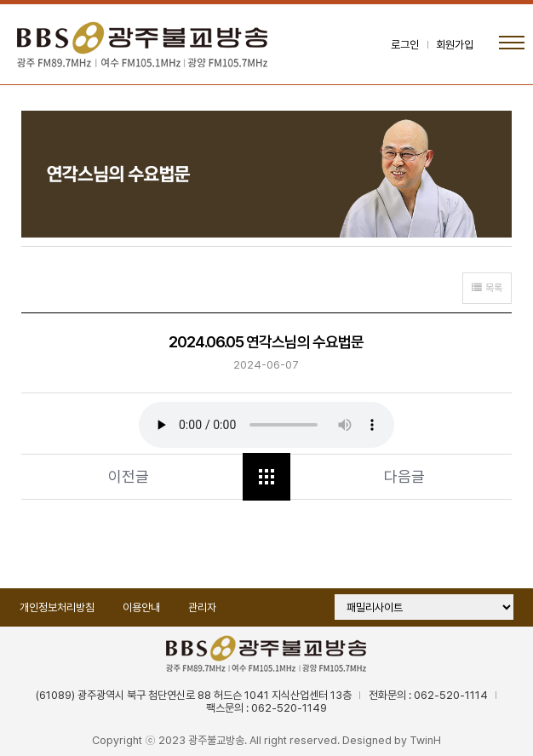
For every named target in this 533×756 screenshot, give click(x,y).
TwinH (425, 740)
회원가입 (455, 45)
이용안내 (141, 607)
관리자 (202, 607)
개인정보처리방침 (57, 607)
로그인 (405, 45)
